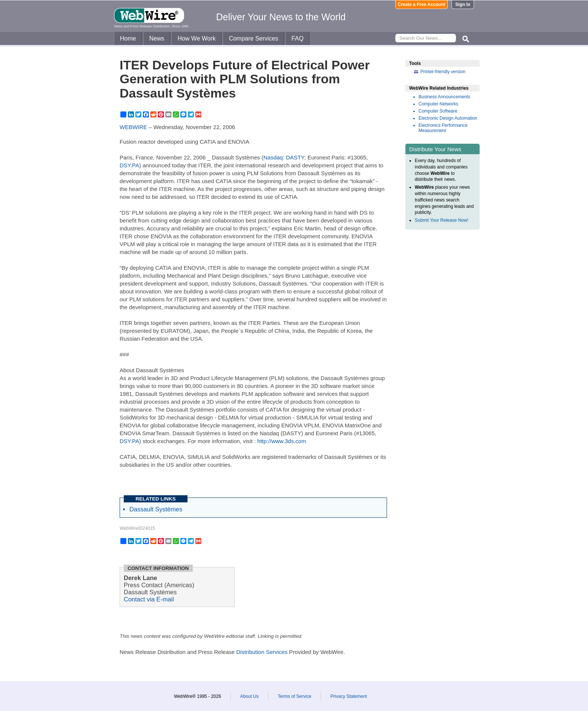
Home (128, 38)
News (157, 38)
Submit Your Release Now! (442, 220)
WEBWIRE (133, 127)
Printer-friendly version (443, 72)
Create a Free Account (422, 5)
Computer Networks (438, 104)
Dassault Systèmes (156, 509)
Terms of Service (295, 696)
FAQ (297, 38)
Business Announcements (444, 97)
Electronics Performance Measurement (443, 128)
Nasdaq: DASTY (284, 157)
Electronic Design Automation (448, 118)
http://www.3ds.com (282, 441)
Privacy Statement (349, 696)
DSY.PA (129, 165)
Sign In (463, 5)
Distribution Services (262, 652)
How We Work (196, 38)
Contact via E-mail (149, 599)
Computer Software (438, 111)
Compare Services (253, 38)
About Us (249, 696)
